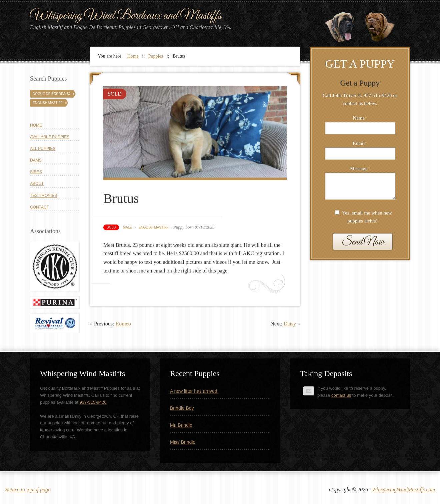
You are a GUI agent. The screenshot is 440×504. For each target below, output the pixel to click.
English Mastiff (153, 227)
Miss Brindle (183, 442)
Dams (36, 160)
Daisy (290, 324)
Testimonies (43, 196)
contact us (341, 395)
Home (36, 125)
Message (360, 169)
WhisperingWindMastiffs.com (403, 490)
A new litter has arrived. (194, 391)
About (37, 184)
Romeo (123, 324)
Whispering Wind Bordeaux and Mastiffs (126, 16)
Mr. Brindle (181, 425)
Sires (36, 172)
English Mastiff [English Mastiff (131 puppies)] (47, 103)
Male (127, 227)
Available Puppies (50, 137)
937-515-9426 (93, 402)
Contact (39, 207)
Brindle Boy (182, 408)
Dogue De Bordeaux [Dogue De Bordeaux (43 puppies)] (51, 94)
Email (360, 143)
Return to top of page (28, 490)
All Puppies (43, 149)
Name (360, 118)
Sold (111, 227)
